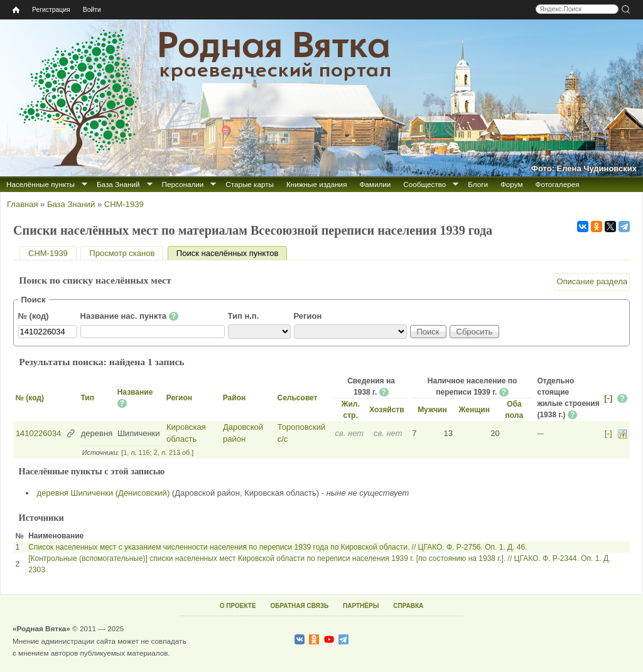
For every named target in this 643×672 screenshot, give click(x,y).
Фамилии (375, 184)
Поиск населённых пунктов (232, 253)
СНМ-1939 (124, 204)
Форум (512, 184)
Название (135, 392)
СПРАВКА (408, 606)
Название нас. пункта (130, 316)
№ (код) (34, 316)
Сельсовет (298, 398)
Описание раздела (592, 281)
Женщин (474, 410)
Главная (22, 204)
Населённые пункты (41, 184)
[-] (608, 398)
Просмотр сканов (122, 253)
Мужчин (432, 410)
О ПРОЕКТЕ (238, 606)
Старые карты (250, 184)
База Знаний (118, 184)
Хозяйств (386, 410)
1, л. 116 (136, 452)
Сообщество (424, 184)
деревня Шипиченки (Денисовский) (104, 493)
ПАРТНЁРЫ (361, 606)
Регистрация (51, 10)
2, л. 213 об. (173, 452)
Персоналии (183, 184)
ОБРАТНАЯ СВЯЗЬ (299, 606)
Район (234, 398)
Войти (92, 10)
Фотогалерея (558, 184)
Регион (308, 316)
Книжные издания (316, 184)
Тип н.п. (244, 316)
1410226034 (38, 433)
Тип (87, 398)
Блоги (478, 184)
